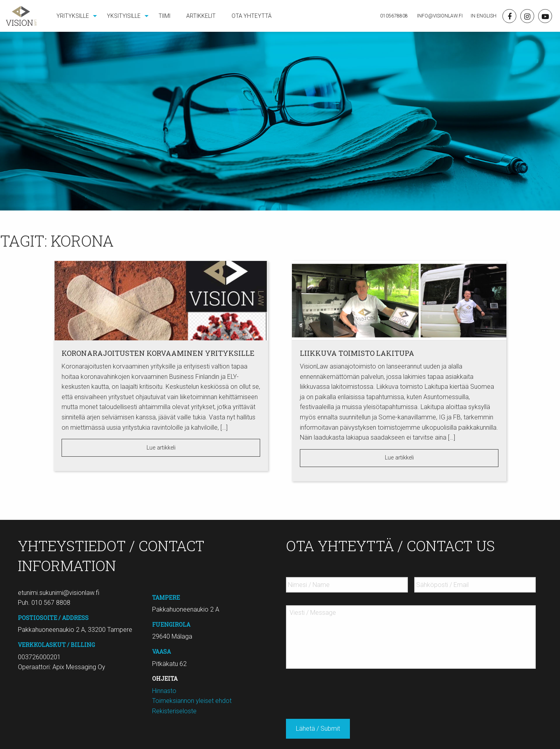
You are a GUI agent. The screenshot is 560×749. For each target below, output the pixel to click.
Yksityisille (124, 16)
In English (484, 16)
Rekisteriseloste (174, 711)
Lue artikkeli (161, 448)
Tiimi (164, 16)
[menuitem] (74, 16)
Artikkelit (201, 16)
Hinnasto (164, 691)
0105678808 (394, 16)
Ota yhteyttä (252, 16)
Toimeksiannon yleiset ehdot (192, 701)
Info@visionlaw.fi (439, 16)
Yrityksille (73, 16)
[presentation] (346, 691)
